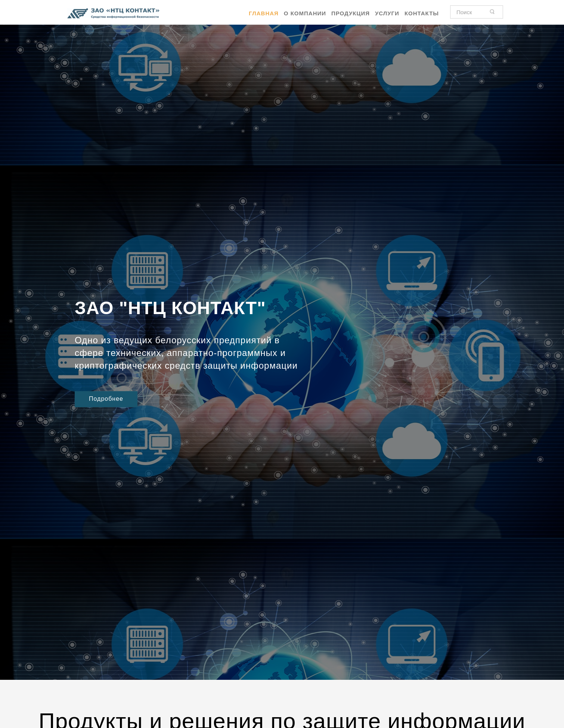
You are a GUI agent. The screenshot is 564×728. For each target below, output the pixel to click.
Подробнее (106, 399)
